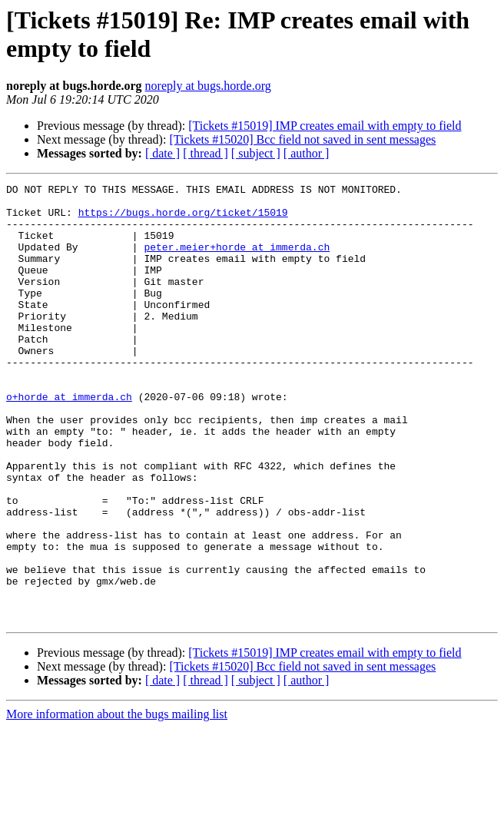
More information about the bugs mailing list (117, 802)
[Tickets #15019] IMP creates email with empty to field (325, 126)
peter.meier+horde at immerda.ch (237, 260)
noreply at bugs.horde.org (208, 86)
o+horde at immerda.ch (69, 440)
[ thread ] (206, 153)
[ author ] (307, 153)
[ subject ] (256, 153)
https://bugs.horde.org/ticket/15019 (183, 219)
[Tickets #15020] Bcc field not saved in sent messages (302, 139)
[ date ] (162, 153)
